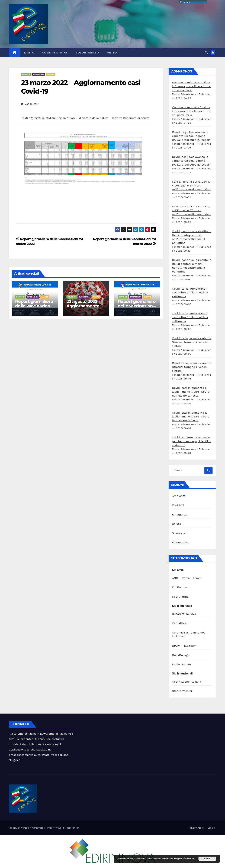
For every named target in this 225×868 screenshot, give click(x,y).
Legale (14, 760)
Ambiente (179, 496)
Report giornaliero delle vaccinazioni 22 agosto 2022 (137, 306)
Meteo (112, 53)
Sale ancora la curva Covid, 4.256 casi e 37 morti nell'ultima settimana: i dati (191, 186)
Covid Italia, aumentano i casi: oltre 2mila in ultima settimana (190, 292)
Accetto (207, 859)
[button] (206, 53)
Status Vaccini (182, 691)
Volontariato (87, 53)
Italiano (185, 2)
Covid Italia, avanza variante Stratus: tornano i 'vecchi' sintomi (192, 342)
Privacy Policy (196, 828)
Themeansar (72, 828)
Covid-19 (26, 74)
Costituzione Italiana (187, 682)
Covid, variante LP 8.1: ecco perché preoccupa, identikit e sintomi (192, 441)
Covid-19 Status (55, 53)
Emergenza (39, 74)
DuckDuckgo (181, 655)
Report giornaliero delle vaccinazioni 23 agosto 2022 (34, 306)
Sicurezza (179, 533)
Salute (51, 74)
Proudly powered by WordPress (26, 828)
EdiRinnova (180, 587)
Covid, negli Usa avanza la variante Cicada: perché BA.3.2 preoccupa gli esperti (192, 136)
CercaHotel (180, 623)
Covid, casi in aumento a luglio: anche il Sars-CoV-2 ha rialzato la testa (191, 392)
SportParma (180, 597)
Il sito (29, 53)
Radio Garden (182, 664)
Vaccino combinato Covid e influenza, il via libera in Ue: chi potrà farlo (192, 86)
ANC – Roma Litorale (187, 578)
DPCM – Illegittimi (185, 646)
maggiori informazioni (184, 859)
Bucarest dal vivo (184, 614)
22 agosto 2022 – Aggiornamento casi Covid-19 (83, 306)
